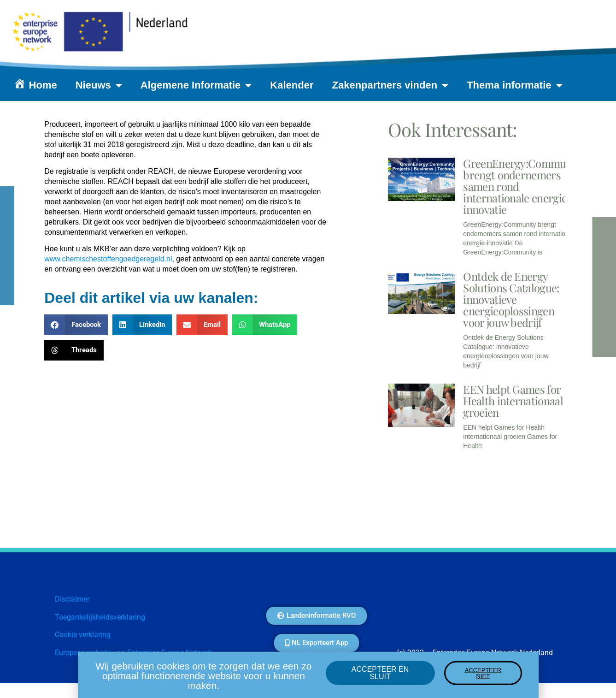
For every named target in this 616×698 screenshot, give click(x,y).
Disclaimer (72, 599)
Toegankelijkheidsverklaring (100, 617)
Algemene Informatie (196, 85)
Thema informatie (514, 85)
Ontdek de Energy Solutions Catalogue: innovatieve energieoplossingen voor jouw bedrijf (511, 299)
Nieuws (99, 85)
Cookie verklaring (83, 635)
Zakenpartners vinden (390, 85)
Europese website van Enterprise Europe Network (134, 653)
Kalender (292, 85)
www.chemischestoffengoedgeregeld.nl (108, 259)
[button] (76, 325)
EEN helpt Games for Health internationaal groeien (513, 401)
